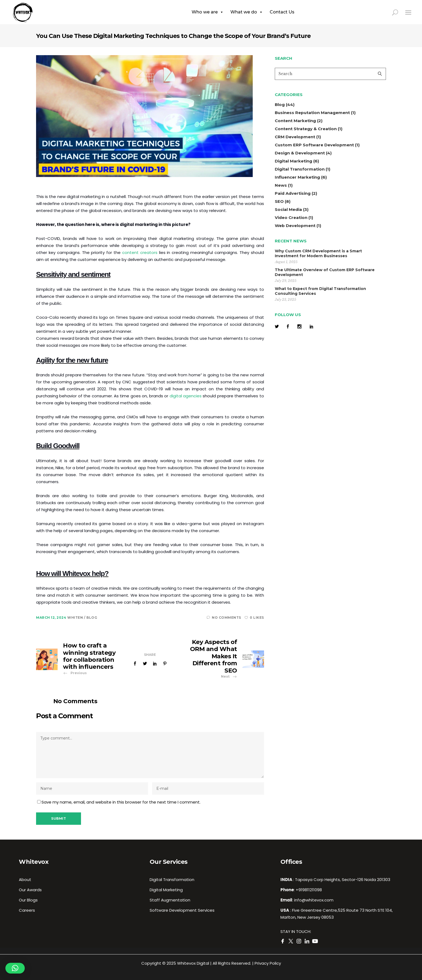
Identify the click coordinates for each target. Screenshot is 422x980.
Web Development (295, 226)
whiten (76, 618)
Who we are (208, 12)
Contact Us (282, 12)
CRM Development (295, 137)
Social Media (288, 209)
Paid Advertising (293, 193)
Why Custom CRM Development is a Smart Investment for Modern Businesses (318, 253)
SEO (279, 201)
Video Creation (291, 217)
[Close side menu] (408, 12)
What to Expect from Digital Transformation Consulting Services (320, 291)
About (25, 880)
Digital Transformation (300, 169)
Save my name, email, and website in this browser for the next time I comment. (121, 802)
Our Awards (30, 890)
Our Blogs (28, 900)
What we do (247, 12)
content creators (140, 252)
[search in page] (398, 12)
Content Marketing (295, 121)
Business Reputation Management (312, 113)
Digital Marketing (293, 161)
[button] (15, 968)
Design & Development (300, 153)
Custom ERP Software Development (314, 145)
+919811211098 (309, 890)
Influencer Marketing (297, 177)
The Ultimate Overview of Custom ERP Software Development (325, 272)
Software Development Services (182, 910)
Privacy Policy (268, 963)
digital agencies (186, 396)
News (281, 185)
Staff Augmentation (170, 900)
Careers (27, 910)
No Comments (224, 618)
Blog (92, 618)
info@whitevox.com (314, 900)
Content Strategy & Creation (306, 129)
